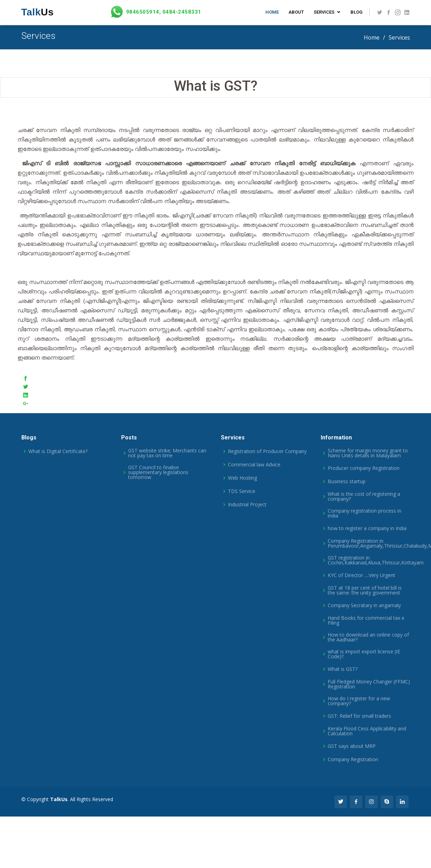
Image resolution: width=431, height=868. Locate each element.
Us (38, 12)
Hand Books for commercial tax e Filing (366, 620)
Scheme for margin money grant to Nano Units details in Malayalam (368, 453)
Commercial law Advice (254, 465)
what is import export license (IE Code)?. (364, 654)
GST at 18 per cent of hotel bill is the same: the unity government (365, 590)
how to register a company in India (367, 528)
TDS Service (242, 491)
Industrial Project (247, 505)
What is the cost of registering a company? (364, 497)
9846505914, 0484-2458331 (155, 12)
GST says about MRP (352, 746)
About (296, 12)
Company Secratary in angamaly (364, 605)
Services (324, 12)
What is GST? (343, 669)
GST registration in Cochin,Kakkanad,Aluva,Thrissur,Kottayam (376, 560)
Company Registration (353, 759)
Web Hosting (242, 478)
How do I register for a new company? (359, 701)
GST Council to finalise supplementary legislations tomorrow (158, 472)
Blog (356, 12)
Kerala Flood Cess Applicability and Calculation (367, 731)
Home (272, 12)
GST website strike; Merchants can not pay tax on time (167, 453)
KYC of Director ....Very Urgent (362, 575)
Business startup (347, 481)
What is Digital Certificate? (58, 451)
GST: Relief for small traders (359, 716)
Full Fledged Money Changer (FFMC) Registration (369, 684)
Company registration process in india (364, 513)
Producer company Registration (364, 468)
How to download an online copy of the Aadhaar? (368, 637)
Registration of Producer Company (267, 451)
